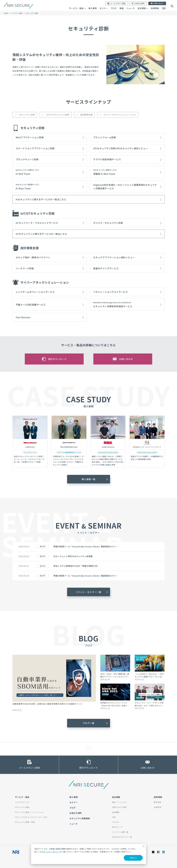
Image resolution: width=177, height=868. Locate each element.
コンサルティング (22, 802)
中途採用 (157, 807)
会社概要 (116, 812)
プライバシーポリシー (51, 852)
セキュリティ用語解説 (80, 818)
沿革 (114, 817)
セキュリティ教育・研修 (25, 822)
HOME (6, 13)
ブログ (114, 8)
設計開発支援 (86, 115)
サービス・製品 (76, 8)
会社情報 (142, 8)
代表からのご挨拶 (119, 807)
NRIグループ (117, 827)
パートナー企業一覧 (120, 832)
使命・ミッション (119, 802)
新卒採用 (157, 802)
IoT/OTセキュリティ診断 (58, 115)
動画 (122, 8)
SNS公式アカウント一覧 (122, 837)
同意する (133, 858)
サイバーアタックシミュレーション (120, 115)
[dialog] (89, 854)
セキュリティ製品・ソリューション (29, 812)
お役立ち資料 (76, 813)
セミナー (104, 8)
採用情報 (155, 8)
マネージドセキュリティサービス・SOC (31, 817)
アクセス (116, 822)
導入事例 (93, 8)
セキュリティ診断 (27, 115)
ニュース (131, 8)
